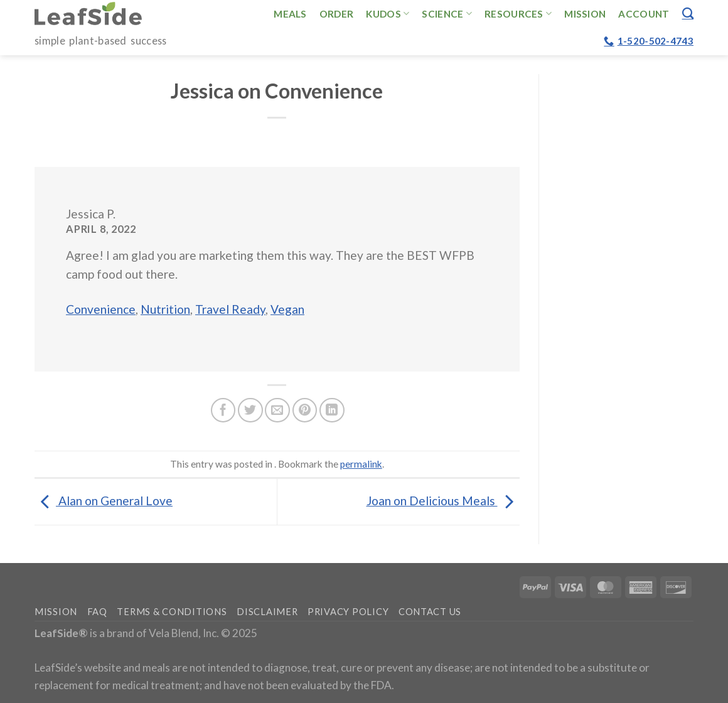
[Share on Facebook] (223, 411)
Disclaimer (267, 612)
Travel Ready (230, 309)
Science (447, 13)
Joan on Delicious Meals (443, 501)
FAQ (97, 612)
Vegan (287, 309)
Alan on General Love (104, 501)
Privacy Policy (348, 612)
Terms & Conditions (172, 612)
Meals (290, 14)
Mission (585, 14)
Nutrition (165, 309)
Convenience (101, 309)
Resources (518, 13)
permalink (361, 464)
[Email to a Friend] (277, 411)
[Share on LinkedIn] (332, 411)
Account (644, 14)
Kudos (388, 13)
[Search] (688, 13)
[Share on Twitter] (250, 411)
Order (337, 14)
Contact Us (430, 612)
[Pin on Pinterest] (305, 411)
